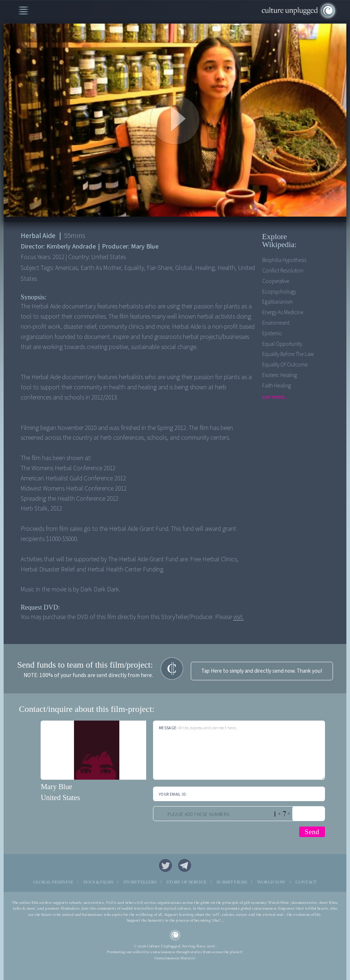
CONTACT (306, 882)
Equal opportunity (282, 344)
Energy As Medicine (283, 313)
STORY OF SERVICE (186, 882)
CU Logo (175, 935)
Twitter (165, 865)
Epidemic (272, 334)
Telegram (185, 865)
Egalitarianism (277, 302)
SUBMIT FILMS (232, 882)
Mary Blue (56, 787)
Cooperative (276, 281)
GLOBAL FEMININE (53, 882)
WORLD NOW (271, 882)
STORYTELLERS (140, 882)
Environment (276, 323)
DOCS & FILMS (98, 882)
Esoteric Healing (280, 375)
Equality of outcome (285, 365)
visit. (238, 617)
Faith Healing (277, 386)
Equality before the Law (288, 354)
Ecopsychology (279, 292)
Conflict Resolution (283, 271)
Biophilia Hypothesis (284, 260)
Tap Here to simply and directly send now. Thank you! (262, 671)
